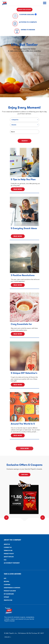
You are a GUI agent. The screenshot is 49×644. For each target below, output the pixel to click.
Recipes (6, 582)
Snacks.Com (7, 601)
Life (5, 578)
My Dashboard (9, 594)
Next (43, 518)
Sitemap (6, 597)
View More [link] (25, 448)
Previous (6, 518)
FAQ (5, 560)
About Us (7, 544)
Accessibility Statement (11, 563)
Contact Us (7, 548)
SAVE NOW (24, 475)
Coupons (7, 585)
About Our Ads (8, 557)
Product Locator (10, 591)
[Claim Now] (24, 497)
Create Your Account (24, 10)
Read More (18, 189)
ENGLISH (8, 637)
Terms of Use (7, 551)
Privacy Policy (8, 554)
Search (12, 129)
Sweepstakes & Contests (12, 588)
